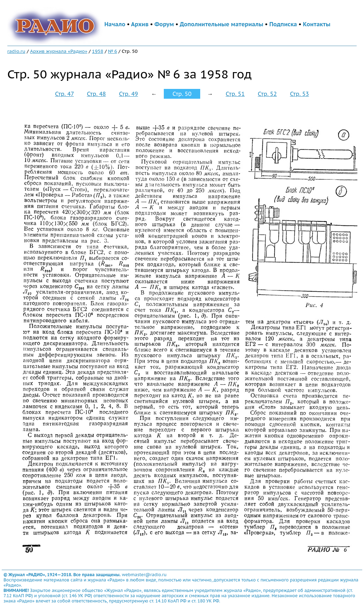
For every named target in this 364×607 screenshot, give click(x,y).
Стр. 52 (267, 94)
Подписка (283, 24)
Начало (115, 24)
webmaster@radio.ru (144, 575)
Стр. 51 (235, 94)
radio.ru (16, 51)
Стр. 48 (96, 94)
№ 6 (112, 51)
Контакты (317, 24)
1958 (98, 51)
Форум (164, 24)
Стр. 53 (299, 94)
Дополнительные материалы (222, 24)
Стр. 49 (128, 94)
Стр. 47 (64, 94)
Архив (140, 24)
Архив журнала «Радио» (59, 51)
